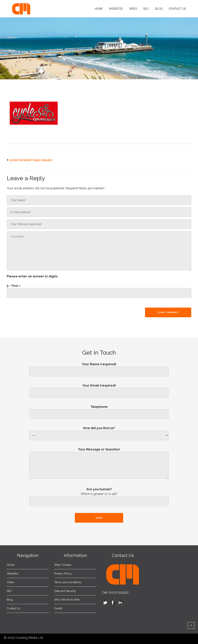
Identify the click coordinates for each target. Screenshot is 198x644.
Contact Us (177, 9)
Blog (159, 9)
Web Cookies (63, 565)
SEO (146, 9)
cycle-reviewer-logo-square (31, 160)
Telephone (99, 410)
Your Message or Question (99, 465)
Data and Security (65, 591)
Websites (116, 9)
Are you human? (99, 498)
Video (133, 9)
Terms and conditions (68, 582)
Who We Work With (67, 600)
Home (99, 9)
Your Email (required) (99, 389)
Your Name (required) (99, 368)
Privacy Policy (63, 574)
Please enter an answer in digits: (32, 276)
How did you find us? (99, 432)
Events (58, 608)
